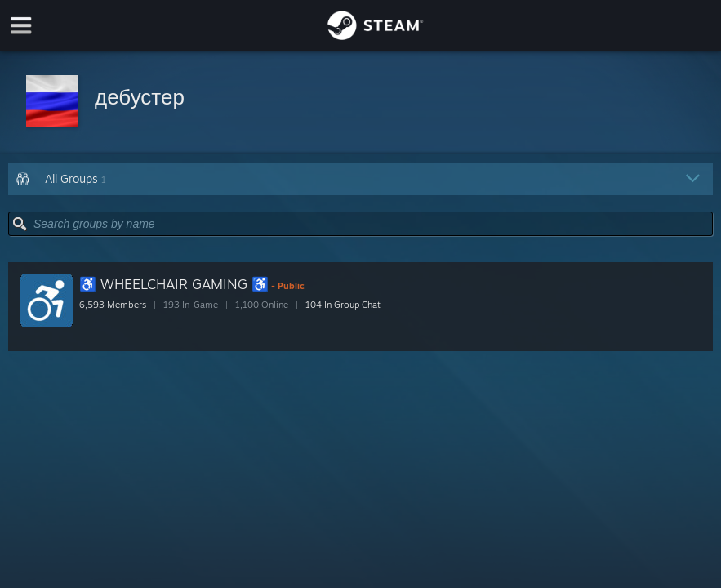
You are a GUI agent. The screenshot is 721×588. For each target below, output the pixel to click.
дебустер (140, 96)
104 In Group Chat (343, 305)
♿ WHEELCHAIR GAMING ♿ (174, 284)
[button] (360, 102)
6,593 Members (113, 305)
